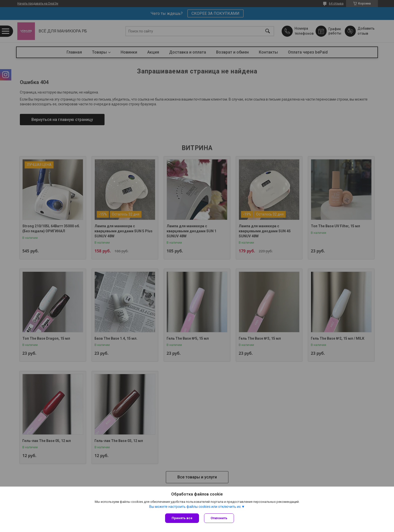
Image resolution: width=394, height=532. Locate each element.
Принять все (182, 518)
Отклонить (219, 518)
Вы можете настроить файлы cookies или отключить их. (195, 507)
